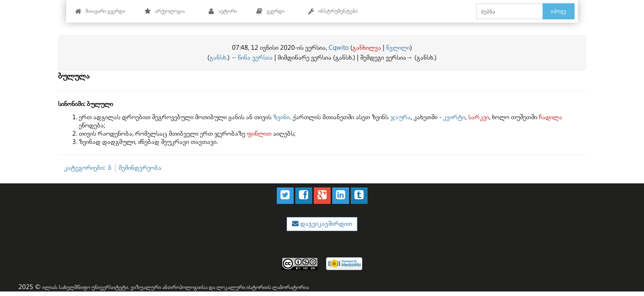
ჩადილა (551, 117)
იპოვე (559, 11)
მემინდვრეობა (140, 168)
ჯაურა (400, 117)
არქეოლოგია (164, 11)
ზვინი (281, 117)
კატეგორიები (84, 168)
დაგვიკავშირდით (325, 224)
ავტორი (222, 11)
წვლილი (398, 48)
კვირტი (454, 117)
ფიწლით (259, 134)
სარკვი (479, 117)
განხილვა (367, 48)
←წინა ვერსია (252, 58)
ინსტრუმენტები (333, 11)
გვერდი (270, 11)
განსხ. (218, 58)
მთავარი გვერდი (100, 11)
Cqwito (339, 48)
